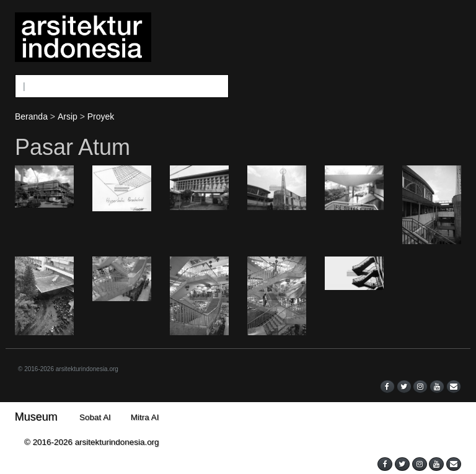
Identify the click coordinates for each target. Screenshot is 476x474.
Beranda (31, 116)
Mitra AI (145, 417)
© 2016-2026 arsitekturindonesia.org (68, 369)
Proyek (101, 116)
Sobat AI (95, 417)
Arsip (68, 116)
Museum (36, 417)
